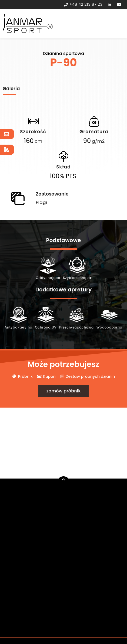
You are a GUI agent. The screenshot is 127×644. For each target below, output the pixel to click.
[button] (64, 391)
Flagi (42, 202)
